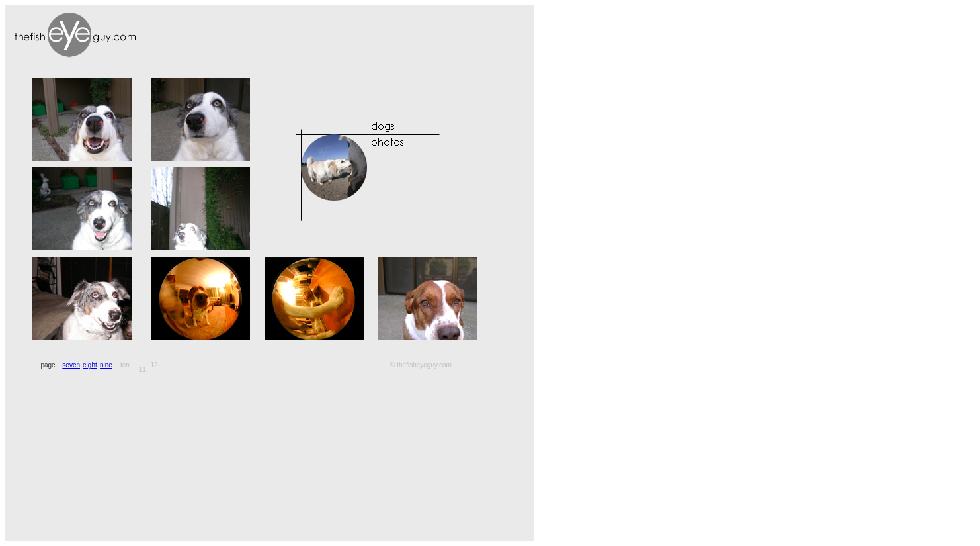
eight (90, 365)
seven (71, 365)
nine (106, 365)
